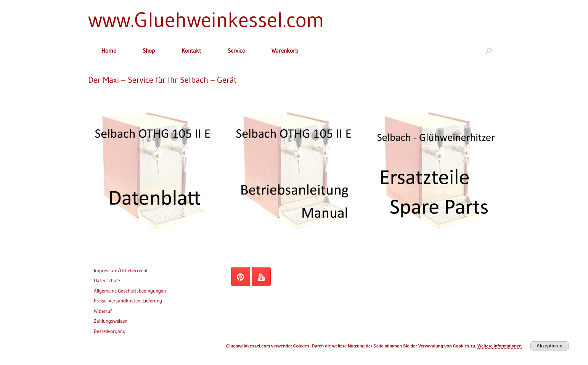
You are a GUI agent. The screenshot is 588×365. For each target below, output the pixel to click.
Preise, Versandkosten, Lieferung (128, 301)
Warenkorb (285, 51)
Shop (149, 51)
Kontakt (191, 51)
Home (109, 51)
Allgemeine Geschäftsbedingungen (130, 291)
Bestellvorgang (110, 331)
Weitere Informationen (500, 346)
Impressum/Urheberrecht (121, 270)
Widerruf (103, 311)
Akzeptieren (549, 346)
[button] (489, 51)
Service (236, 51)
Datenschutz (107, 280)
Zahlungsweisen (111, 321)
